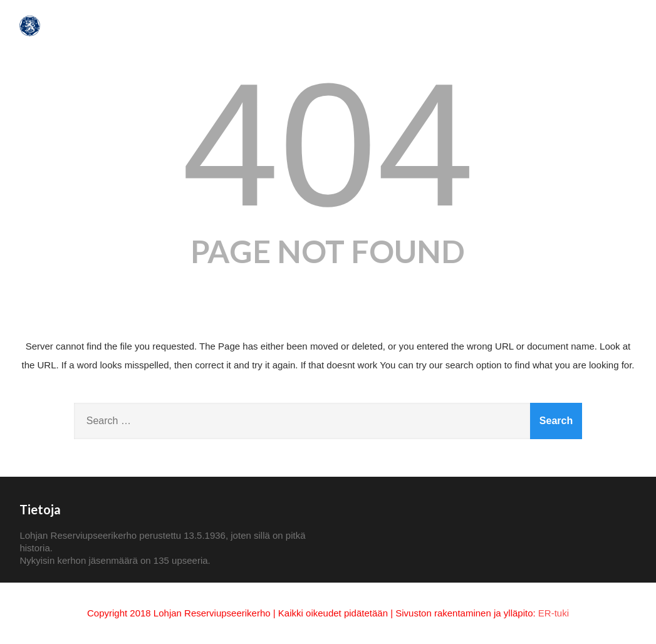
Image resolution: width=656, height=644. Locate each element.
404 (328, 145)
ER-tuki (554, 613)
